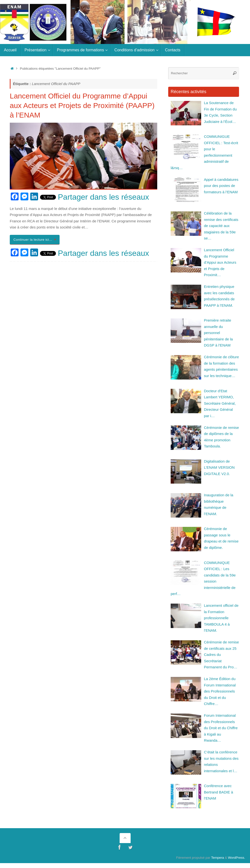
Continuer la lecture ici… (36, 240)
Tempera (218, 858)
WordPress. (237, 858)
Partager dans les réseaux (104, 197)
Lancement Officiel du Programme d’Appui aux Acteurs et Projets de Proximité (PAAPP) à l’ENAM (82, 105)
